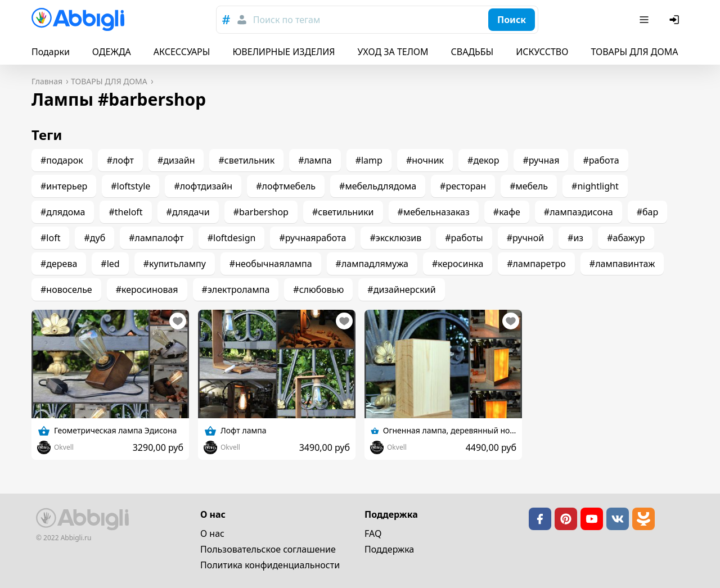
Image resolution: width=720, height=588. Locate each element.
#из (575, 238)
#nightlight (595, 186)
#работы (464, 238)
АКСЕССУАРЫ (182, 52)
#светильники (343, 212)
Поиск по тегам (287, 20)
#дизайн (176, 160)
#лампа (315, 160)
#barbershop (261, 212)
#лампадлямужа (372, 264)
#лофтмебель (286, 186)
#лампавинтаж (622, 264)
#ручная (541, 160)
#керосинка (458, 264)
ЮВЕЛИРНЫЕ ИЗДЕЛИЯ (283, 52)
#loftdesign (232, 238)
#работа (601, 160)
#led (110, 264)
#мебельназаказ (434, 212)
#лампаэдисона (579, 212)
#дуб (94, 238)
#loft (50, 238)
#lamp (369, 160)
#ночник (425, 160)
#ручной (525, 238)
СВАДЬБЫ (472, 52)
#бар (648, 212)
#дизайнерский (401, 290)
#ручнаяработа (312, 238)
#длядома (63, 212)
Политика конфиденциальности (270, 565)
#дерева (59, 264)
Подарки (51, 52)
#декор (483, 160)
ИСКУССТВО (542, 52)
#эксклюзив (395, 238)
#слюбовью (318, 290)
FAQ (373, 533)
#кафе (507, 212)
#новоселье (66, 290)
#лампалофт (156, 238)
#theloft (125, 212)
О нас (212, 533)
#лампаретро (536, 264)
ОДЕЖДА (112, 52)
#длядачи (188, 212)
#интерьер (64, 186)
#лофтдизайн (203, 186)
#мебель (529, 186)
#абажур (626, 238)
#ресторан (463, 186)
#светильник (246, 160)
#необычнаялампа (271, 264)
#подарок (62, 160)
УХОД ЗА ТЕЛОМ (393, 52)
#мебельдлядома (378, 186)
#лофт (120, 160)
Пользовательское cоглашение (268, 549)
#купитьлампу (175, 264)
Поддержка (389, 549)
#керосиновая (147, 290)
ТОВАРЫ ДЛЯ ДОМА (634, 52)
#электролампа (236, 290)
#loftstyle (130, 186)
